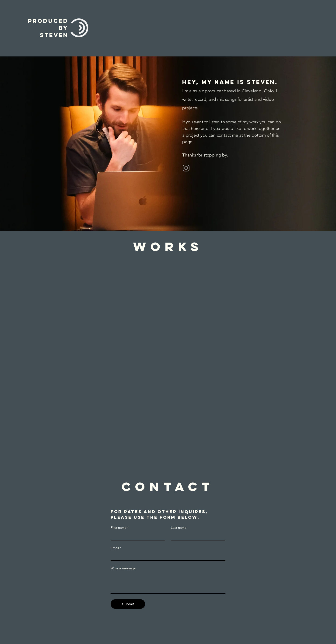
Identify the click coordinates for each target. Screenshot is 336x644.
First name (120, 528)
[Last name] (197, 536)
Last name (179, 528)
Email (116, 548)
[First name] (136, 536)
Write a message (123, 568)
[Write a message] (168, 583)
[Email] (167, 556)
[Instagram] (186, 168)
